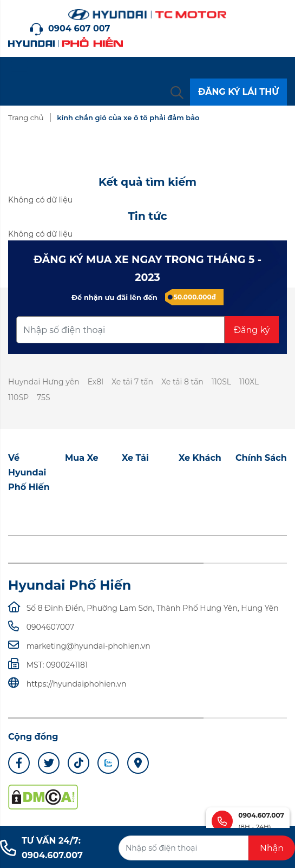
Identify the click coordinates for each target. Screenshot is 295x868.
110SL (221, 382)
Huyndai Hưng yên (44, 382)
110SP (18, 397)
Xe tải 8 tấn (182, 382)
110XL (249, 382)
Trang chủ (26, 118)
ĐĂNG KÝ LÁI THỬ (238, 92)
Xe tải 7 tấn (132, 382)
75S (44, 397)
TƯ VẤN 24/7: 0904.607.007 (41, 848)
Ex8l (96, 382)
